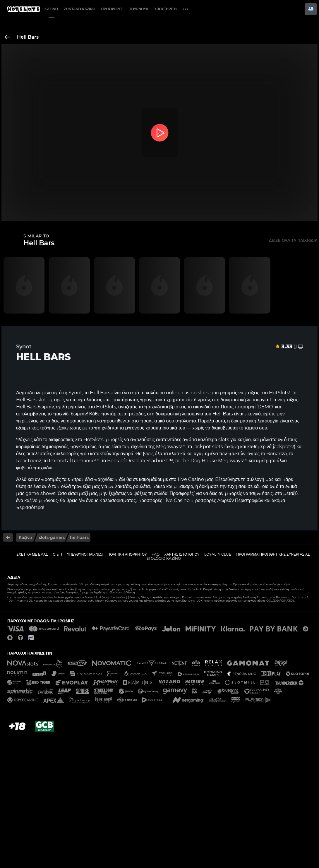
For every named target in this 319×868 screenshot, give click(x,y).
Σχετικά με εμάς (32, 554)
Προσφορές (112, 9)
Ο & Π (57, 554)
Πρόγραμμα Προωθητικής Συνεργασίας (273, 554)
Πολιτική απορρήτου (127, 554)
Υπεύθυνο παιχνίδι (85, 554)
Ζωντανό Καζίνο (80, 9)
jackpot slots (208, 447)
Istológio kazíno (163, 558)
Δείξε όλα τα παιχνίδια (293, 240)
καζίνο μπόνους (41, 500)
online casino (181, 393)
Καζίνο (51, 9)
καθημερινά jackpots (270, 447)
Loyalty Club (218, 554)
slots (224, 440)
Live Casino (191, 479)
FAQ (156, 554)
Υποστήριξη (165, 9)
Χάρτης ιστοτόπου (182, 554)
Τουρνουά (139, 9)
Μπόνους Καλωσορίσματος (107, 500)
